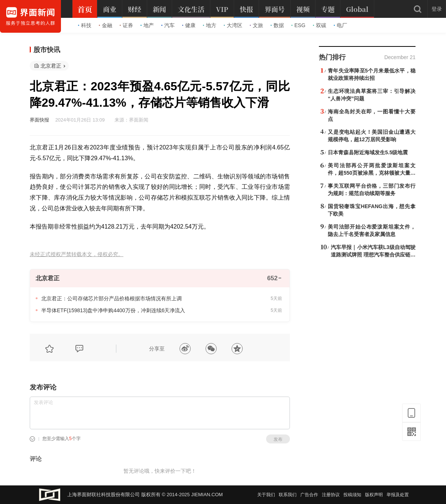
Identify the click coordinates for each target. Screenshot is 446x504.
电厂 (340, 25)
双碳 (320, 25)
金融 (106, 25)
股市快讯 (47, 50)
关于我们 (266, 495)
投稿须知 (352, 495)
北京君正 (51, 66)
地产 (147, 25)
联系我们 (288, 495)
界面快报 (39, 120)
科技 (85, 25)
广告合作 (309, 495)
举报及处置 (398, 495)
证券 (126, 25)
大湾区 (233, 25)
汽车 (168, 25)
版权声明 (374, 495)
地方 (210, 25)
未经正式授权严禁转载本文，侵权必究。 (77, 254)
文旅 (256, 25)
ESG (298, 25)
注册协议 (331, 495)
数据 (277, 25)
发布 (278, 439)
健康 (189, 25)
